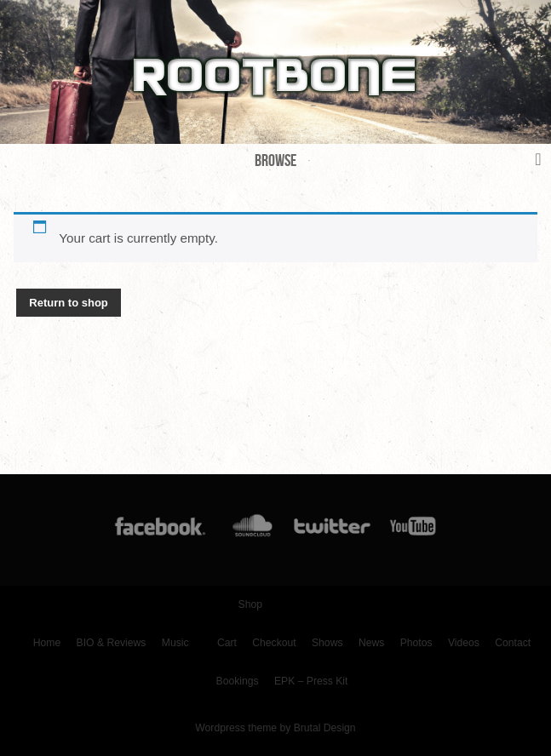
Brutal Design (325, 728)
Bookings (238, 681)
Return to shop (68, 303)
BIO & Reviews (112, 643)
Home (47, 643)
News (371, 643)
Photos (416, 643)
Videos (464, 643)
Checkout (274, 643)
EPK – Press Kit (311, 681)
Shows (327, 643)
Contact (513, 643)
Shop (250, 604)
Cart (227, 643)
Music (175, 643)
